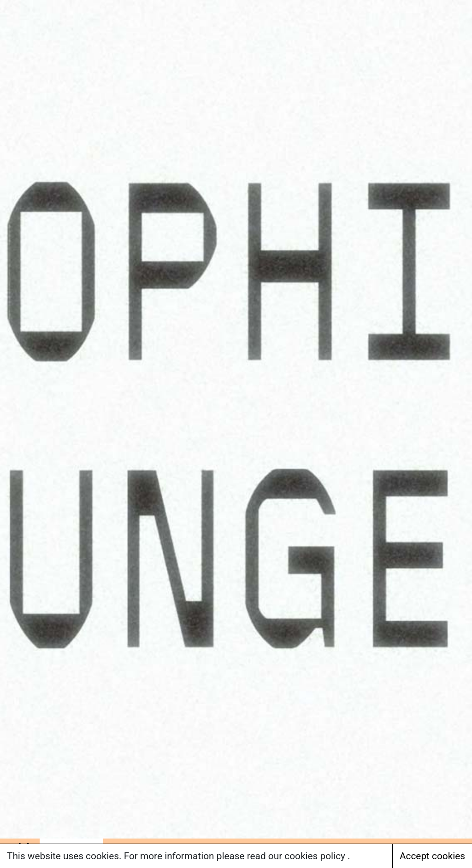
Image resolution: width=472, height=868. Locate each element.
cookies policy (316, 856)
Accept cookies (432, 856)
